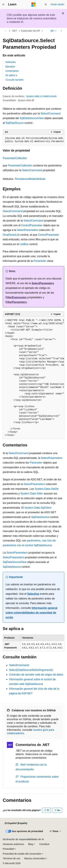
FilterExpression (16, 297)
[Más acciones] (61, 31)
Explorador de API (31, 31)
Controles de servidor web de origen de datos (36, 675)
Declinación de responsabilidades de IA (23, 839)
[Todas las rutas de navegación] (6, 31)
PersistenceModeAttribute (30, 179)
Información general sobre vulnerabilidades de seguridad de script (31, 613)
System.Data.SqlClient (38, 508)
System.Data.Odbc (32, 494)
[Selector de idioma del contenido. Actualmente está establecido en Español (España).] (16, 823)
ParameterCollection (15, 158)
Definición (10, 62)
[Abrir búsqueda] (46, 5)
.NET (14, 31)
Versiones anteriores (13, 844)
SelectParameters (28, 230)
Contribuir (44, 844)
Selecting (33, 594)
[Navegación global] (3, 5)
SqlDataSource (15, 123)
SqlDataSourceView (32, 118)
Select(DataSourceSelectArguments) (31, 670)
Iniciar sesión (57, 4)
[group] (33, 140)
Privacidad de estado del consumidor (22, 854)
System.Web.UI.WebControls (41, 96)
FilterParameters (16, 302)
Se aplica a (11, 75)
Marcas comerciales (35, 858)
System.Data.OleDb (46, 489)
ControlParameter (32, 225)
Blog (31, 844)
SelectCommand (51, 113)
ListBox (24, 244)
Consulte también (15, 80)
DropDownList (11, 235)
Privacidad (8, 849)
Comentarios (12, 71)
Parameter (40, 261)
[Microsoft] (34, 5)
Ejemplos (10, 67)
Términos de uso (11, 858)
